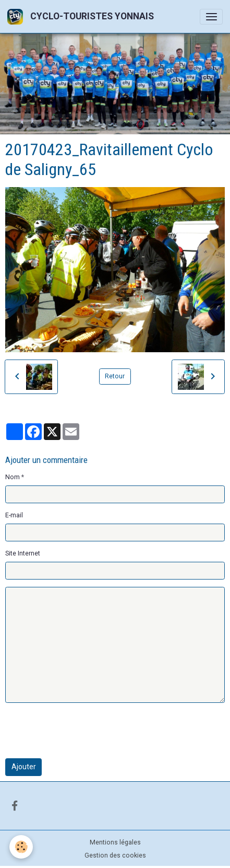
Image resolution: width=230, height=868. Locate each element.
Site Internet (23, 553)
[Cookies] (21, 847)
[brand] (82, 16)
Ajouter (24, 767)
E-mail (14, 515)
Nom (13, 477)
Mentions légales (115, 842)
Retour (115, 376)
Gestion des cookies (115, 855)
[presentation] (84, 731)
